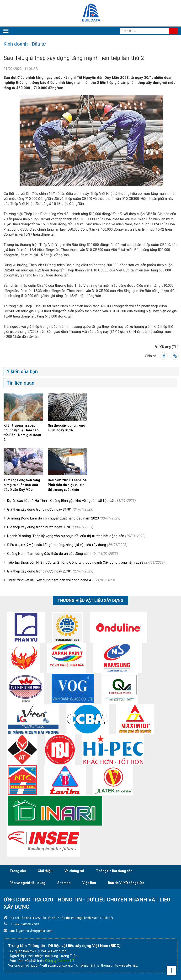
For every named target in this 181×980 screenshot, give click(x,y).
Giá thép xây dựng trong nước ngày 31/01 (50, 509)
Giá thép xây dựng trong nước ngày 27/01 (50, 571)
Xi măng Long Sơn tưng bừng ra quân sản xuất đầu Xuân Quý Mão (22, 485)
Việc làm (89, 883)
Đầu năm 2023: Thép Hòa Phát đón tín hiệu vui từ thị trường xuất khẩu (67, 485)
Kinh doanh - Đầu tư (25, 44)
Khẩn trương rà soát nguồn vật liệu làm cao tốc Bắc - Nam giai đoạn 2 (22, 433)
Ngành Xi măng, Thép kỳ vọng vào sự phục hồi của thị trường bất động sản (76, 536)
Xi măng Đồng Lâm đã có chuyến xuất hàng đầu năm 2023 (64, 518)
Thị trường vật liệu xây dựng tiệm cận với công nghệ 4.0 (61, 580)
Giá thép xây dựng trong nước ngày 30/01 (50, 527)
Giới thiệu (45, 871)
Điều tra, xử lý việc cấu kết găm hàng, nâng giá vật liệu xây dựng (67, 545)
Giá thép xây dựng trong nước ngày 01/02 (67, 428)
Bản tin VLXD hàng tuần (126, 883)
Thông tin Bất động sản (114, 871)
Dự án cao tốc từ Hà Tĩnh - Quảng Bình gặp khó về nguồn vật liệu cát (72, 501)
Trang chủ (18, 871)
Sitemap (64, 883)
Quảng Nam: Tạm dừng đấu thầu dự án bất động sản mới (63, 554)
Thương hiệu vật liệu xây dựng (90, 600)
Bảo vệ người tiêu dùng (27, 883)
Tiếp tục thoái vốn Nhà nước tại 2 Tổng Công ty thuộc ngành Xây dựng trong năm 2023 (86, 562)
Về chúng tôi (74, 871)
